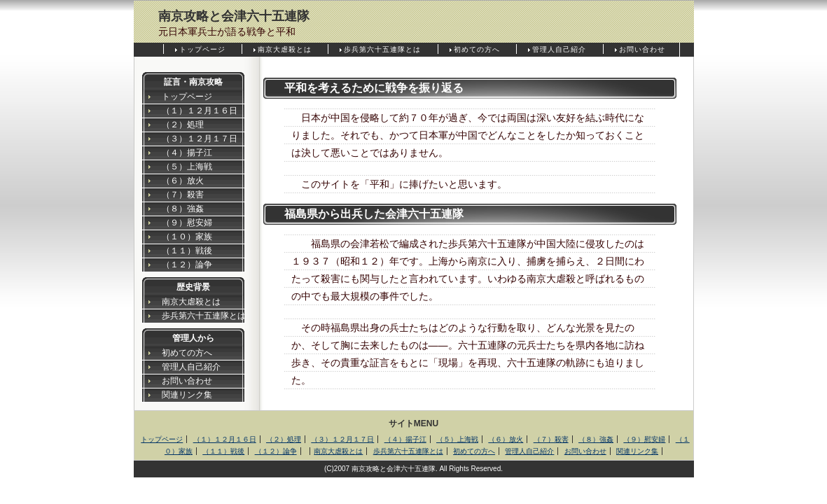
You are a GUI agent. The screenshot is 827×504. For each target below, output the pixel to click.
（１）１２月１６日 (200, 111)
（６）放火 (183, 181)
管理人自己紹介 (559, 49)
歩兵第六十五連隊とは (382, 49)
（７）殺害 (183, 195)
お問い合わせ (642, 49)
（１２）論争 (187, 265)
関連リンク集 (187, 395)
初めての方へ (477, 49)
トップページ (202, 49)
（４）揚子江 (187, 153)
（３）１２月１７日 (200, 139)
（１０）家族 (187, 237)
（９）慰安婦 (187, 223)
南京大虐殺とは (285, 49)
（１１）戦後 (187, 251)
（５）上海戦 (187, 167)
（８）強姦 (183, 209)
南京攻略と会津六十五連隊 (234, 16)
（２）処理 (183, 125)
